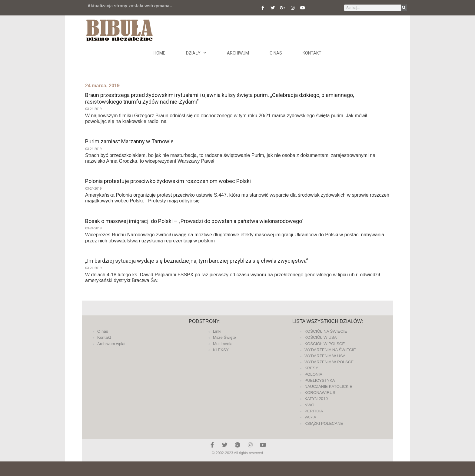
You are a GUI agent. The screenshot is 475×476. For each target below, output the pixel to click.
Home (159, 53)
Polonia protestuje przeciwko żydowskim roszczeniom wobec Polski (168, 181)
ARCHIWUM (238, 53)
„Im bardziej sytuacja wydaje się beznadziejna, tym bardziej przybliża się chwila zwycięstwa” (197, 261)
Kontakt (312, 53)
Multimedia (223, 344)
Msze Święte (224, 337)
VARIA (310, 417)
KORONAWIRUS (320, 393)
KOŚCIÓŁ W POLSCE (325, 344)
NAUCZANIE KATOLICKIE (328, 386)
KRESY (311, 368)
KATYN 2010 (316, 399)
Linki (217, 331)
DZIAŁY (196, 53)
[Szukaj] (404, 8)
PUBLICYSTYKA (320, 380)
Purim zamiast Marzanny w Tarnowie (129, 141)
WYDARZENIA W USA (325, 356)
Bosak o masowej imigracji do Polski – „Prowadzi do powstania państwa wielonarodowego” (194, 221)
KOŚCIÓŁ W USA (321, 337)
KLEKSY (221, 350)
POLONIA (313, 374)
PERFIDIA (314, 411)
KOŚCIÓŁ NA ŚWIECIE (326, 331)
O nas (276, 53)
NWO (309, 405)
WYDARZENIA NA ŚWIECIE (330, 350)
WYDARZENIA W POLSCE (329, 362)
